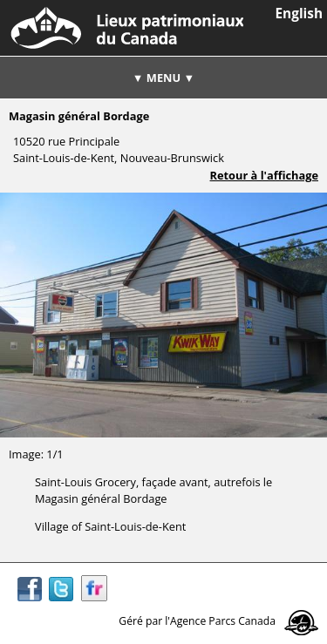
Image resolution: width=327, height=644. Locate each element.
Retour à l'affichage (264, 175)
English (299, 14)
